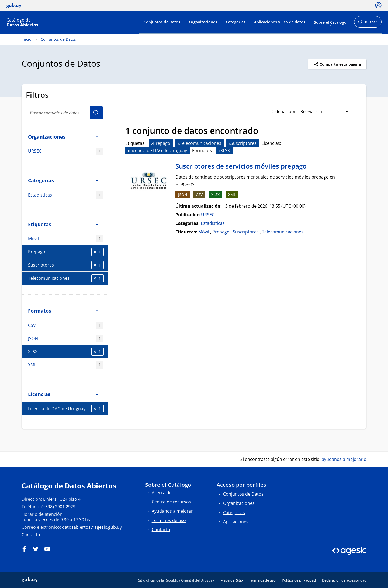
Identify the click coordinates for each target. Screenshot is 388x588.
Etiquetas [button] (63, 224)
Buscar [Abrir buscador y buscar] (368, 24)
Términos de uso (169, 520)
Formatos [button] (63, 311)
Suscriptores (66, 265)
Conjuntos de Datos (162, 22)
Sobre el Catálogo (330, 22)
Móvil (66, 239)
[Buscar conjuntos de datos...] (65, 113)
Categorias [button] (63, 180)
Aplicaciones (236, 522)
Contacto (31, 535)
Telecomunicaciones (66, 278)
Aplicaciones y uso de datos (280, 22)
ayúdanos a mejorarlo (344, 459)
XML (66, 365)
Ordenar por (283, 111)
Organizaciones (203, 22)
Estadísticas (66, 195)
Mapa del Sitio (232, 580)
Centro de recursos (171, 502)
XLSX (66, 352)
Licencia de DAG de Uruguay (66, 409)
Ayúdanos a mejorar (172, 511)
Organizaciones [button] (63, 137)
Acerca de (162, 493)
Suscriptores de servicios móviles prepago (241, 166)
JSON (66, 339)
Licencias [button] (63, 394)
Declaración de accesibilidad (344, 580)
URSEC (66, 151)
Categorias (236, 22)
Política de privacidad (299, 580)
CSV (66, 325)
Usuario (96, 113)
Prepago (66, 252)
